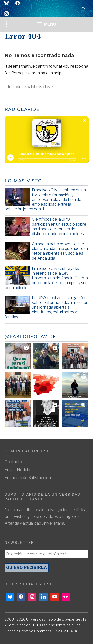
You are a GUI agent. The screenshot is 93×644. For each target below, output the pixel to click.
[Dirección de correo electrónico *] (47, 554)
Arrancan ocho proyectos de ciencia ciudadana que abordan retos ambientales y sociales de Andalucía (60, 251)
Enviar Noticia (17, 470)
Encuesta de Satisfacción (28, 478)
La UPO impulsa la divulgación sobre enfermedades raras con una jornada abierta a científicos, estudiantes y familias (46, 307)
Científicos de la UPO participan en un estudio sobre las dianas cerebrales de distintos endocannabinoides (59, 226)
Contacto (13, 462)
